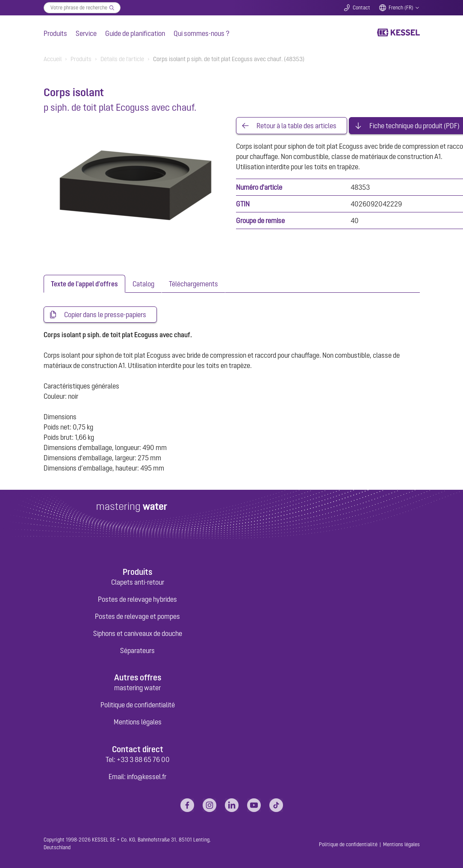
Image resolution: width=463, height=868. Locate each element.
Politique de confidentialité (138, 705)
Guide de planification (135, 33)
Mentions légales (138, 722)
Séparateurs (137, 650)
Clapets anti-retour (138, 582)
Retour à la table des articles (296, 126)
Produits (55, 33)
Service (86, 33)
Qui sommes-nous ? (202, 33)
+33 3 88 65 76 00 (143, 759)
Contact (361, 8)
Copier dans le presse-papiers (105, 315)
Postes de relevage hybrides (137, 599)
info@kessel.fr (147, 777)
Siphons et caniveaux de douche (138, 633)
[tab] (84, 284)
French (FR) (401, 8)
